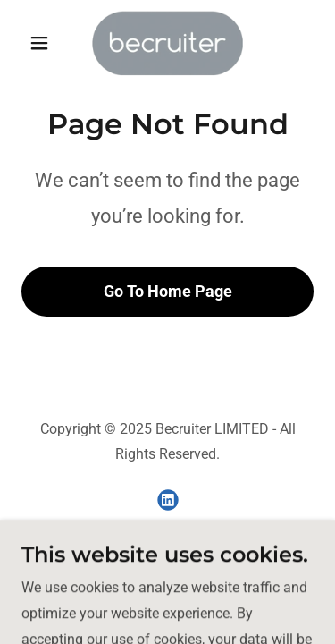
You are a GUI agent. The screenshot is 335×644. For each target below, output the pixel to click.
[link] (167, 43)
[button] (43, 43)
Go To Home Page (168, 291)
